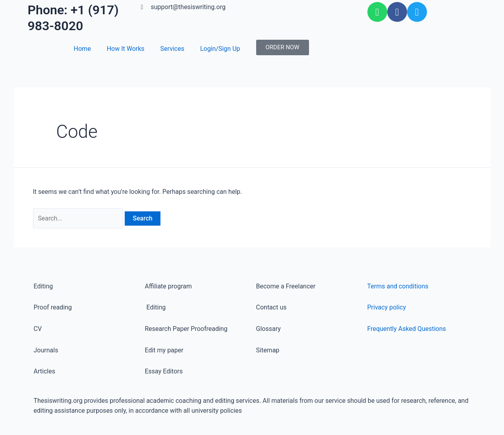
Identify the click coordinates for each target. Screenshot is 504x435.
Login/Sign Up (220, 49)
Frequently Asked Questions (407, 329)
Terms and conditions (398, 286)
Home (82, 49)
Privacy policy (387, 307)
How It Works (126, 49)
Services (172, 49)
